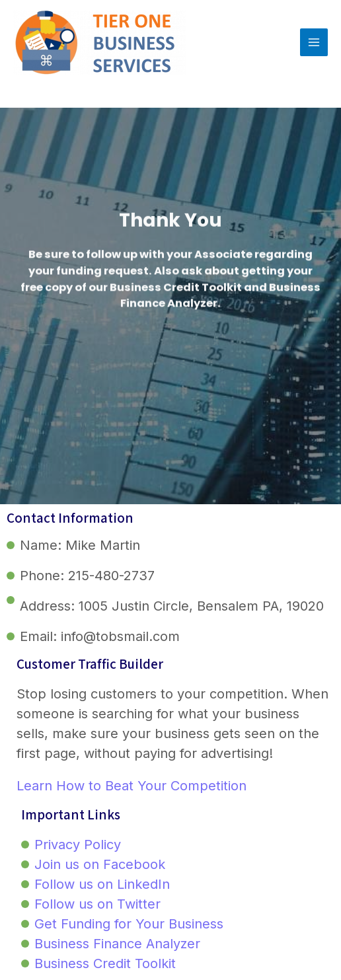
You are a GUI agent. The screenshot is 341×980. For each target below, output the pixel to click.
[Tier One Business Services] (99, 42)
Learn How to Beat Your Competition (132, 786)
